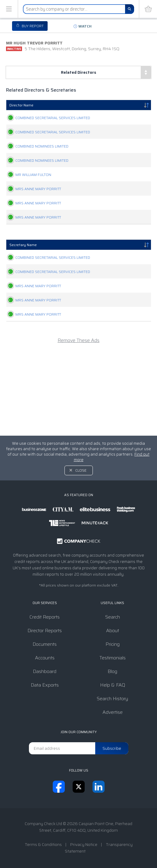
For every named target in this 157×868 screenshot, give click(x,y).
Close (81, 470)
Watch (85, 26)
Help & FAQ (113, 685)
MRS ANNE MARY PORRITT (32, 224)
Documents (45, 644)
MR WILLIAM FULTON (27, 203)
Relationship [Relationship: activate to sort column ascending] (81, 105)
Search (113, 617)
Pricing (113, 644)
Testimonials (113, 658)
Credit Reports (45, 617)
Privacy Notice (84, 844)
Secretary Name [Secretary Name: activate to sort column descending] (23, 296)
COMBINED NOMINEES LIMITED (36, 162)
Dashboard (45, 671)
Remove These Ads (78, 423)
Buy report (32, 26)
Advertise (113, 712)
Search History (112, 699)
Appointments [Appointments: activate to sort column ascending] (128, 105)
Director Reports (45, 631)
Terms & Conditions (43, 844)
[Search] (130, 9)
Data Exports (45, 685)
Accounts (45, 658)
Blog (112, 671)
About (113, 631)
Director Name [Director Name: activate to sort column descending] (21, 105)
